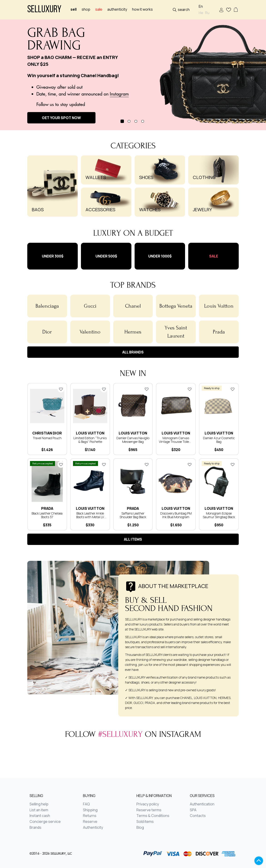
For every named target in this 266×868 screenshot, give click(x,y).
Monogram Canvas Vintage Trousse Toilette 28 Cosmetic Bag (176, 442)
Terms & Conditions (153, 816)
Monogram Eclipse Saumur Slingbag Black (219, 515)
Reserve (90, 822)
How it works (142, 9)
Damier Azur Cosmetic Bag (219, 440)
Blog (140, 828)
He (201, 13)
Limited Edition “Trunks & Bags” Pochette (90, 440)
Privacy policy (148, 804)
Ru (207, 13)
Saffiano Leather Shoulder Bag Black (133, 515)
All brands (133, 352)
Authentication (202, 804)
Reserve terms (149, 810)
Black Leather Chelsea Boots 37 (47, 515)
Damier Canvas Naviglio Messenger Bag (133, 440)
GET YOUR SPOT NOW (61, 118)
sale (99, 9)
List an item (39, 810)
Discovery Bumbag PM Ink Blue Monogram (176, 515)
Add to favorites (61, 389)
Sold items (145, 822)
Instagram (119, 94)
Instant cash (40, 816)
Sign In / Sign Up (221, 10)
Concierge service (45, 822)
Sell (74, 9)
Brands (35, 828)
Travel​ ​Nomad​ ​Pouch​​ (47, 438)
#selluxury (120, 734)
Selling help (39, 804)
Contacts (198, 816)
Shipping (90, 810)
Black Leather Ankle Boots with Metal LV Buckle (90, 517)
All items (133, 539)
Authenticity (117, 9)
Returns (90, 816)
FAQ (86, 804)
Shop (86, 9)
